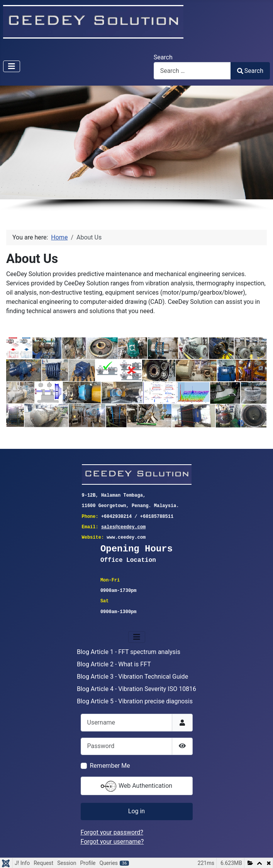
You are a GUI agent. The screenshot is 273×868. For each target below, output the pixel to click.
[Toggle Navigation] (12, 66)
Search (163, 57)
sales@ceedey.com (123, 527)
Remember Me (110, 766)
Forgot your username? (112, 842)
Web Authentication (136, 786)
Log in (136, 811)
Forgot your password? (112, 832)
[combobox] (192, 71)
